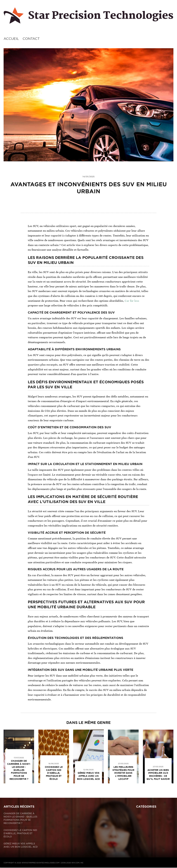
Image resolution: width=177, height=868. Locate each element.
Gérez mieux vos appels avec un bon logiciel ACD (88, 776)
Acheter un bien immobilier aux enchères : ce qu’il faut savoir (158, 775)
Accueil (11, 39)
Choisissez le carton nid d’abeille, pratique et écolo (54, 773)
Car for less (132, 301)
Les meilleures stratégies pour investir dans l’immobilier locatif (123, 773)
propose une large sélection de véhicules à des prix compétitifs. (68, 305)
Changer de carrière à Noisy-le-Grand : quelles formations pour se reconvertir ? (19, 770)
